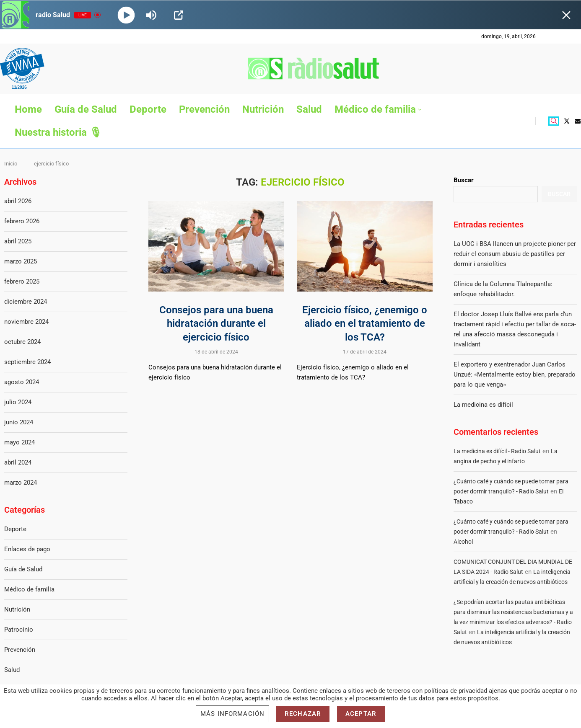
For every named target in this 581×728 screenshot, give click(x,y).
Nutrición (263, 109)
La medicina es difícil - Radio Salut (497, 451)
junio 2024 (19, 422)
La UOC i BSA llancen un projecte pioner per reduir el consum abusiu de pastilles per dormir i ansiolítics (515, 254)
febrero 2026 (22, 221)
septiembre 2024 (27, 362)
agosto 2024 (22, 382)
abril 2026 (18, 201)
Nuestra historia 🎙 (58, 132)
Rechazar (303, 714)
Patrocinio (19, 630)
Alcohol (463, 542)
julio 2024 (18, 402)
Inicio (11, 164)
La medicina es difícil (483, 405)
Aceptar (361, 714)
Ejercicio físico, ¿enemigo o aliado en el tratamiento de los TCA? (365, 324)
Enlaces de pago (27, 549)
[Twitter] (567, 121)
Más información (232, 714)
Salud (309, 109)
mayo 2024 (19, 442)
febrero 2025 (22, 281)
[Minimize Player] (566, 15)
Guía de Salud (86, 109)
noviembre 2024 (26, 322)
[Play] (126, 15)
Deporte (148, 109)
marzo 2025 (21, 261)
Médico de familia (375, 109)
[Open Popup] (179, 15)
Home (28, 109)
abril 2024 (18, 462)
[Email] (578, 121)
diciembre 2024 (26, 302)
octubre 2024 (22, 342)
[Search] (554, 121)
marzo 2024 (21, 483)
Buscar (464, 180)
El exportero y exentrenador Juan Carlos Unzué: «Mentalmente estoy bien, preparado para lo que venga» (515, 374)
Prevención (204, 109)
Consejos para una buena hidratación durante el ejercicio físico (216, 324)
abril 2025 (18, 241)
